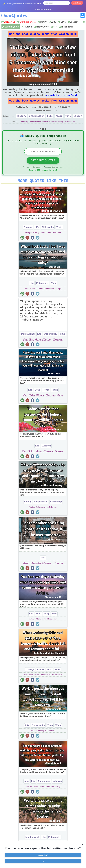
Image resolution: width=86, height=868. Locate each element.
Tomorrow (36, 128)
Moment (41, 404)
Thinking (47, 349)
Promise (71, 128)
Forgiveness (41, 511)
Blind (47, 128)
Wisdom (74, 22)
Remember (36, 572)
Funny (43, 22)
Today (25, 128)
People (29, 242)
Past (37, 796)
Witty (54, 22)
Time (68, 122)
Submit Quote (12, 27)
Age (26, 791)
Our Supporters (28, 22)
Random (28, 27)
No (43, 861)
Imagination (37, 122)
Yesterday (58, 128)
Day (32, 349)
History (21, 122)
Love (63, 22)
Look (33, 298)
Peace (59, 122)
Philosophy (48, 237)
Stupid (59, 298)
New (55, 27)
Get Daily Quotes (43, 168)
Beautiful (29, 684)
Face (38, 684)
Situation (57, 242)
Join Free (77, 3)
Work (34, 740)
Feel (27, 298)
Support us (10, 22)
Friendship (68, 27)
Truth (59, 237)
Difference (53, 516)
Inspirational (28, 343)
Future (30, 796)
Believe (32, 460)
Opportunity (51, 343)
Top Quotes (43, 27)
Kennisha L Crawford (61, 99)
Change (28, 237)
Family (28, 511)
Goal (50, 679)
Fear (54, 623)
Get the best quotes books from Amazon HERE (43, 35)
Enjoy (61, 404)
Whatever (59, 572)
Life (50, 122)
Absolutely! (43, 855)
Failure (41, 679)
